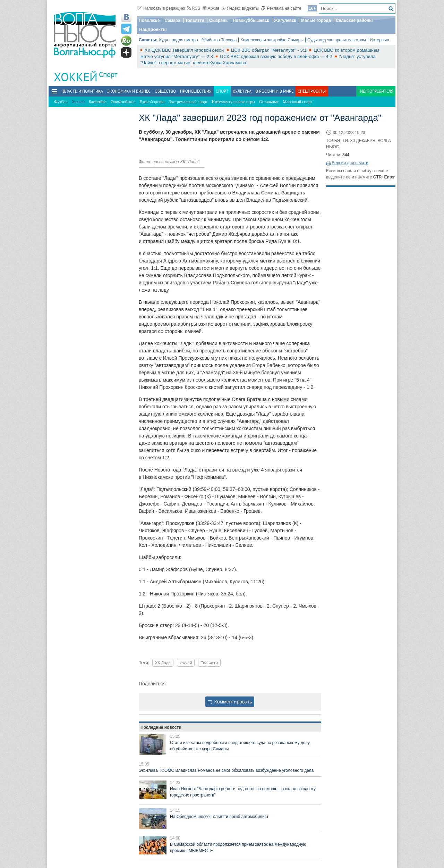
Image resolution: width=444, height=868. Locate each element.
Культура (242, 91)
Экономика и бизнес (129, 91)
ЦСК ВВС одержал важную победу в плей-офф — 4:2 (277, 56)
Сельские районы (354, 20)
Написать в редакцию (161, 8)
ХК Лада (163, 663)
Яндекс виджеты (240, 8)
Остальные (269, 102)
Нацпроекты (153, 29)
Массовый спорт (297, 102)
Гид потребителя (376, 91)
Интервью (379, 40)
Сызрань (219, 20)
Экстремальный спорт (188, 102)
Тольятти (195, 20)
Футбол (61, 102)
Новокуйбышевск (251, 20)
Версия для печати (350, 163)
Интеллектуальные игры (234, 102)
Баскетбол (98, 102)
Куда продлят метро (179, 40)
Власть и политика (83, 91)
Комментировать (230, 702)
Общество (165, 91)
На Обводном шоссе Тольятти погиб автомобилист (219, 817)
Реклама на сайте (281, 8)
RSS (194, 8)
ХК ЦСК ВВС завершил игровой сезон (185, 50)
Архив (211, 8)
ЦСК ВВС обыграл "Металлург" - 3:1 (269, 50)
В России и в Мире (275, 91)
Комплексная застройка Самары (272, 40)
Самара (173, 20)
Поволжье (149, 20)
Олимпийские (123, 102)
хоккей (186, 663)
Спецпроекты (312, 91)
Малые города (316, 20)
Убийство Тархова (219, 40)
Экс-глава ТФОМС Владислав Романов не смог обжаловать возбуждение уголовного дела (226, 770)
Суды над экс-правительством (337, 40)
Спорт (108, 74)
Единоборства (152, 102)
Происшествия (196, 91)
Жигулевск (285, 20)
